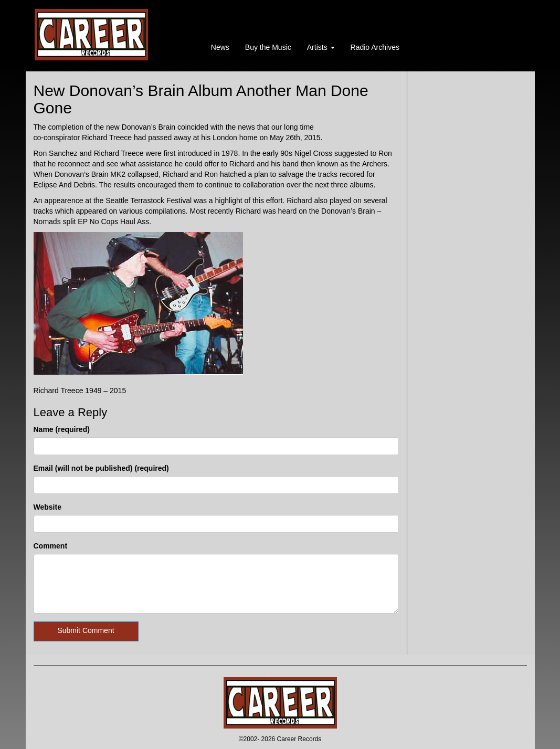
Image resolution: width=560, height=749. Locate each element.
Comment (51, 546)
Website (47, 507)
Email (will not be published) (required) (101, 468)
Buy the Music (268, 47)
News (220, 47)
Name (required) (62, 429)
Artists (321, 47)
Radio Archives (375, 47)
